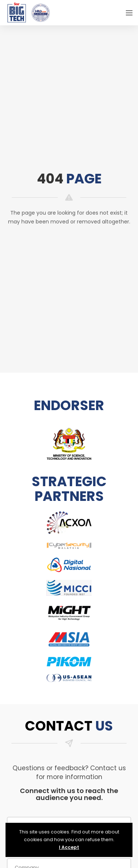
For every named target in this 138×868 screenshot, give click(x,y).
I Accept (69, 847)
